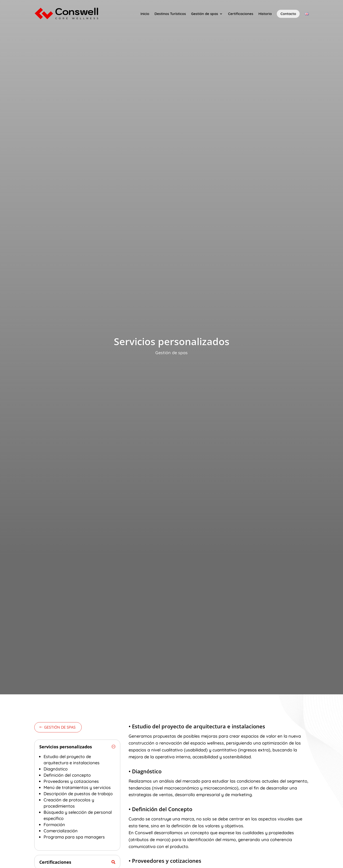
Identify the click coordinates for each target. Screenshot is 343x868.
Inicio (145, 14)
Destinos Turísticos (170, 14)
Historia (265, 14)
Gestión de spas (204, 14)
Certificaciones (241, 14)
